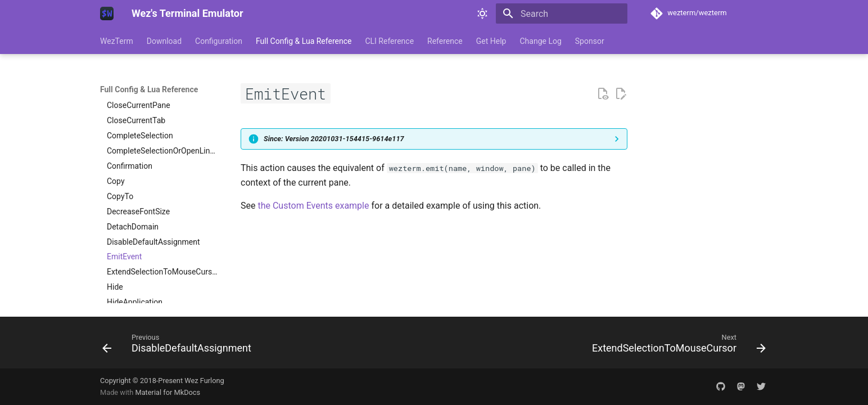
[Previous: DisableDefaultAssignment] (179, 346)
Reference (445, 41)
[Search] (562, 13)
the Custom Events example (313, 206)
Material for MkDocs (168, 392)
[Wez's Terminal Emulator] (107, 13)
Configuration (219, 41)
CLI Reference (389, 41)
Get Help (491, 41)
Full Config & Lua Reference (304, 41)
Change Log (540, 41)
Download (164, 41)
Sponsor (590, 41)
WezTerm (117, 41)
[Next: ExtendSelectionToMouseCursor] (676, 346)
